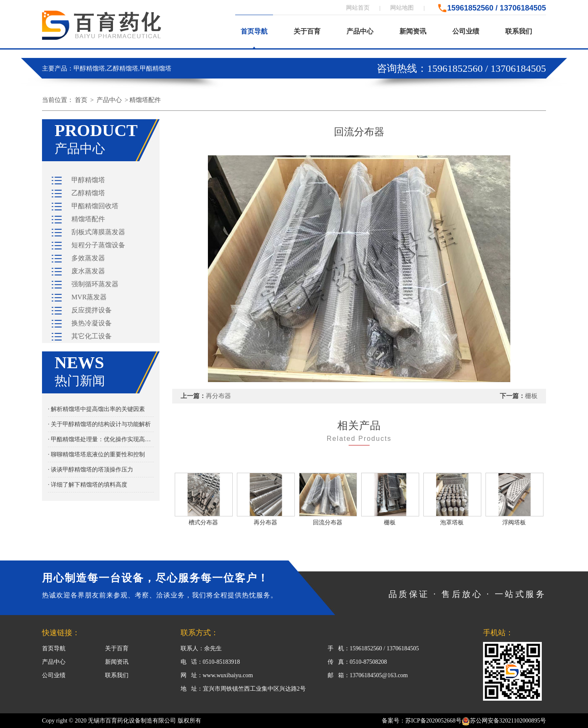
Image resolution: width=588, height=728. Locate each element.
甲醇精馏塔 (88, 180)
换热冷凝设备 (92, 323)
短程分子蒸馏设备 (98, 245)
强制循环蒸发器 (95, 284)
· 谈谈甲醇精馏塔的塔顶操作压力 (91, 470)
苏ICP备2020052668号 (433, 721)
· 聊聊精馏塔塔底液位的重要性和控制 (96, 454)
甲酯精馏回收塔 (95, 206)
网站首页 (358, 8)
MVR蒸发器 (89, 297)
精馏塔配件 (145, 100)
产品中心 (360, 31)
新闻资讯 (413, 31)
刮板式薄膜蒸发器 (98, 232)
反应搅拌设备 (92, 310)
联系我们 (519, 31)
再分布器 (218, 396)
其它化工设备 (92, 336)
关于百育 (307, 31)
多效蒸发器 (88, 258)
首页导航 (254, 31)
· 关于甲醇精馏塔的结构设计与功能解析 (99, 424)
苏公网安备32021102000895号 (504, 721)
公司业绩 (466, 31)
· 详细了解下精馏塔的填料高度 (88, 485)
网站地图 (402, 8)
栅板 (531, 396)
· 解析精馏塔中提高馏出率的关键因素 (96, 409)
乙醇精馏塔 (88, 193)
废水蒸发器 (88, 271)
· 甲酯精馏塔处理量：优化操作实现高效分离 (101, 439)
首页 (81, 100)
